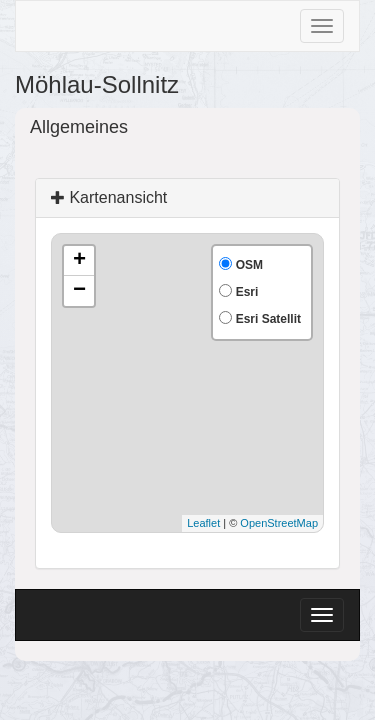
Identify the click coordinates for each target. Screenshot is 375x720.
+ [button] (79, 261)
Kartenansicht (109, 197)
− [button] (79, 291)
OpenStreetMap (279, 523)
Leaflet (203, 523)
